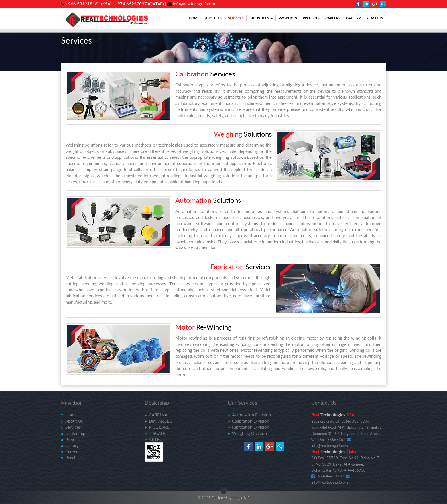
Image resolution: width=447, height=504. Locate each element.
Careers (333, 18)
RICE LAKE (159, 427)
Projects (311, 18)
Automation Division (251, 415)
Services (236, 18)
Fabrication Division (251, 427)
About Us (214, 18)
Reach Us (375, 18)
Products (288, 18)
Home (194, 18)
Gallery (353, 18)
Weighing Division (249, 433)
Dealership (75, 433)
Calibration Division (251, 421)
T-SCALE (157, 433)
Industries (261, 18)
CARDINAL (159, 415)
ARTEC (156, 439)
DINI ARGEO (161, 421)
